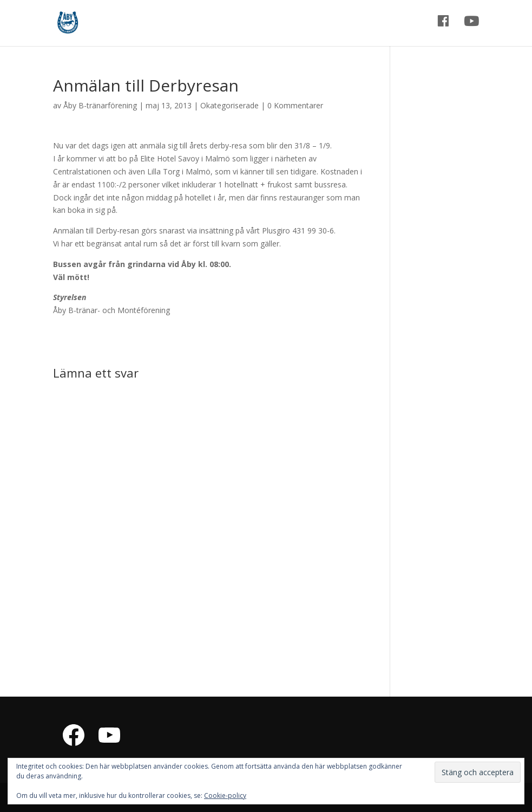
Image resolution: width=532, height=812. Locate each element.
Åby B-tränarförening (100, 105)
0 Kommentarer (295, 105)
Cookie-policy (225, 795)
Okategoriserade (229, 105)
